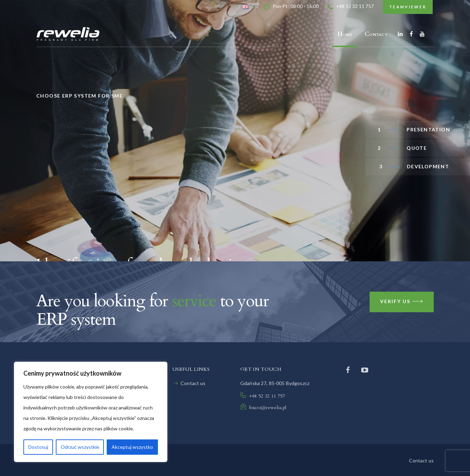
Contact (376, 34)
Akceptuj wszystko (132, 447)
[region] (91, 412)
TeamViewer (408, 7)
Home (345, 34)
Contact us (193, 383)
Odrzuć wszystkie (80, 447)
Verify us (402, 302)
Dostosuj (38, 447)
